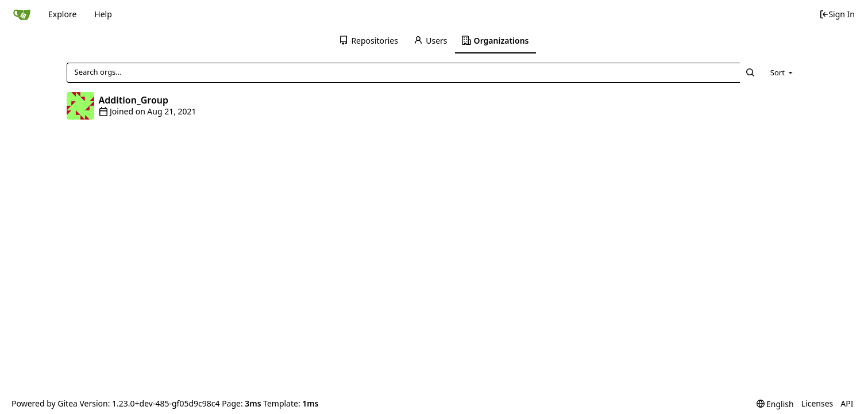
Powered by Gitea (45, 403)
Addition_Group (134, 100)
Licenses (817, 403)
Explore (62, 14)
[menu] (783, 72)
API (847, 403)
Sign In (837, 14)
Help (103, 14)
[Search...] (750, 73)
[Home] (22, 14)
